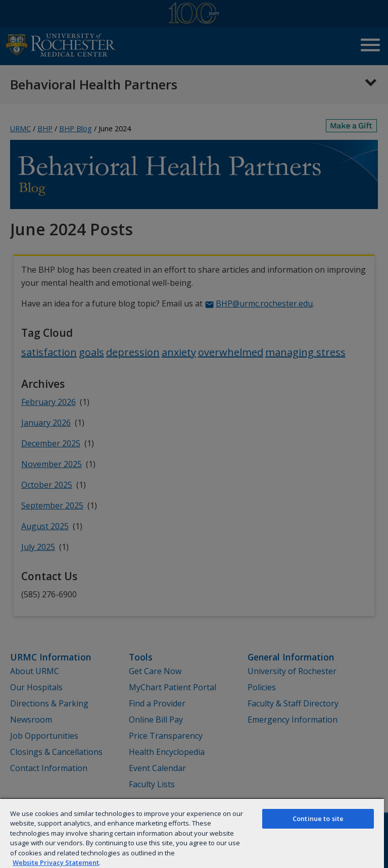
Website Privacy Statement (56, 862)
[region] (192, 833)
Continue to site (318, 819)
